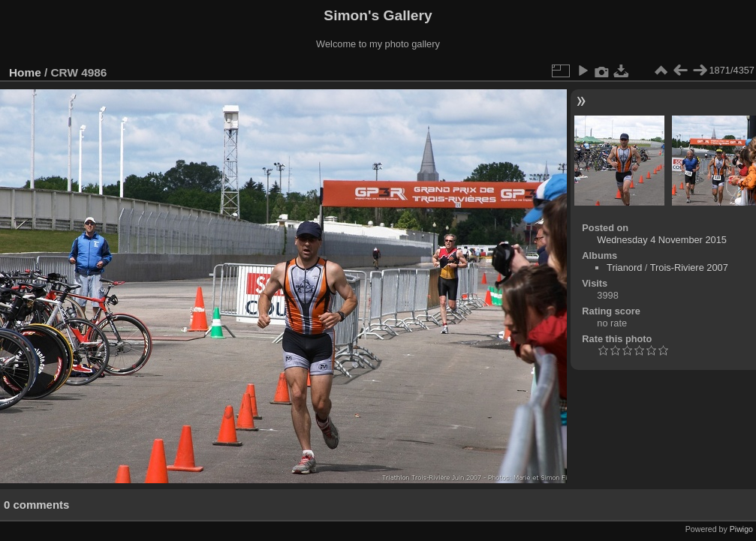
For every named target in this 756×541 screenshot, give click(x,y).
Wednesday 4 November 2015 (662, 240)
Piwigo (741, 529)
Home (25, 72)
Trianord (624, 267)
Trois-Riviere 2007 (689, 267)
